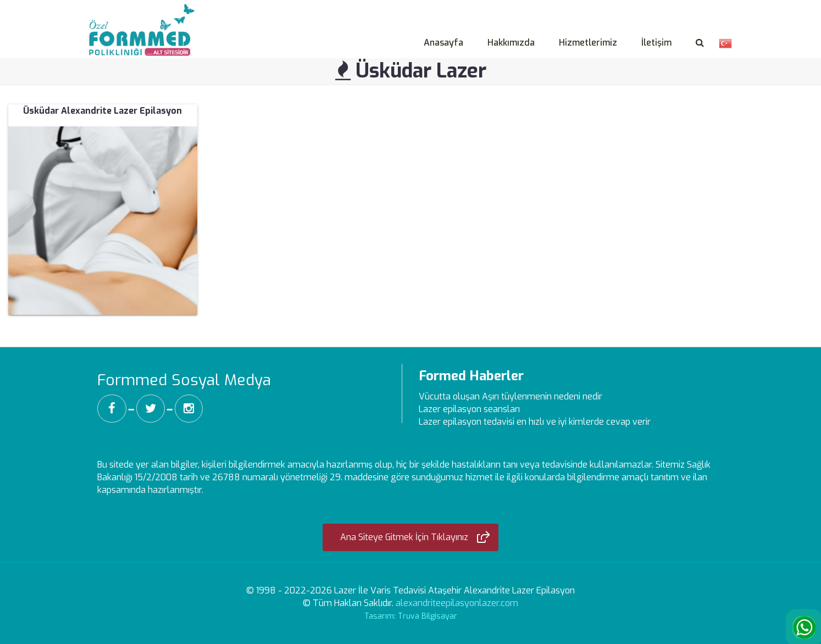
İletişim (656, 43)
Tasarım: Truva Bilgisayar (411, 616)
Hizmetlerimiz (588, 43)
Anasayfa (443, 43)
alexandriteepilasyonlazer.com (457, 603)
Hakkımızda (511, 43)
